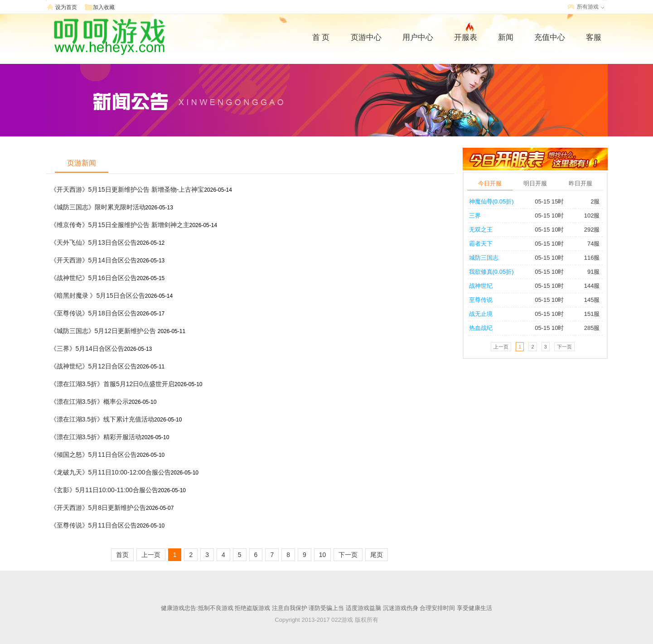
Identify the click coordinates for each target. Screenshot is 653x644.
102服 (592, 215)
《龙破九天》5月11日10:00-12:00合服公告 (111, 472)
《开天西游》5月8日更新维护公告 (98, 508)
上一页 (151, 555)
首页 (122, 555)
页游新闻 (82, 163)
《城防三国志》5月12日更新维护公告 (104, 331)
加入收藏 (104, 7)
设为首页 (66, 7)
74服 (593, 244)
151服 (592, 314)
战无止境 (481, 314)
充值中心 (550, 37)
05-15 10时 (549, 215)
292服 (592, 230)
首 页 (321, 37)
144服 (592, 286)
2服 (595, 201)
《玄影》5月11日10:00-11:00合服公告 (104, 490)
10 (323, 555)
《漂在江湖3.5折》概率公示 (89, 402)
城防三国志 (484, 258)
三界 (475, 215)
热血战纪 (481, 328)
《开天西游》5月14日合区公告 (94, 260)
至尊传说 (481, 300)
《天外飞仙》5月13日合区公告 (94, 242)
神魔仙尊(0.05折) (491, 201)
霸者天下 (481, 244)
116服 (592, 258)
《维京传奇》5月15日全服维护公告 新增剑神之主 (120, 225)
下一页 (348, 555)
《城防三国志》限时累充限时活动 (98, 207)
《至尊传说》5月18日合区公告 (94, 313)
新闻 (506, 37)
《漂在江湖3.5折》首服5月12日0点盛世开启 (113, 384)
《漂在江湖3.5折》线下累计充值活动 (102, 419)
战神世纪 (481, 286)
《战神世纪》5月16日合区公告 (94, 278)
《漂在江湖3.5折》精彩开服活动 (96, 437)
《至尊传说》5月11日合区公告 (94, 525)
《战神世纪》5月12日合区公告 (94, 366)
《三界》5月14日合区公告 (87, 349)
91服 (593, 272)
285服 (592, 328)
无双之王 (481, 230)
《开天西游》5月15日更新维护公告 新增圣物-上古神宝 (127, 189)
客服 (594, 37)
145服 (592, 300)
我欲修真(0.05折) (491, 272)
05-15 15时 (549, 201)
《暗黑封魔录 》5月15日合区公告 (98, 295)
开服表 (466, 36)
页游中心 (366, 37)
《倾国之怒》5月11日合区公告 (94, 455)
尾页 (377, 555)
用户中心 (418, 37)
